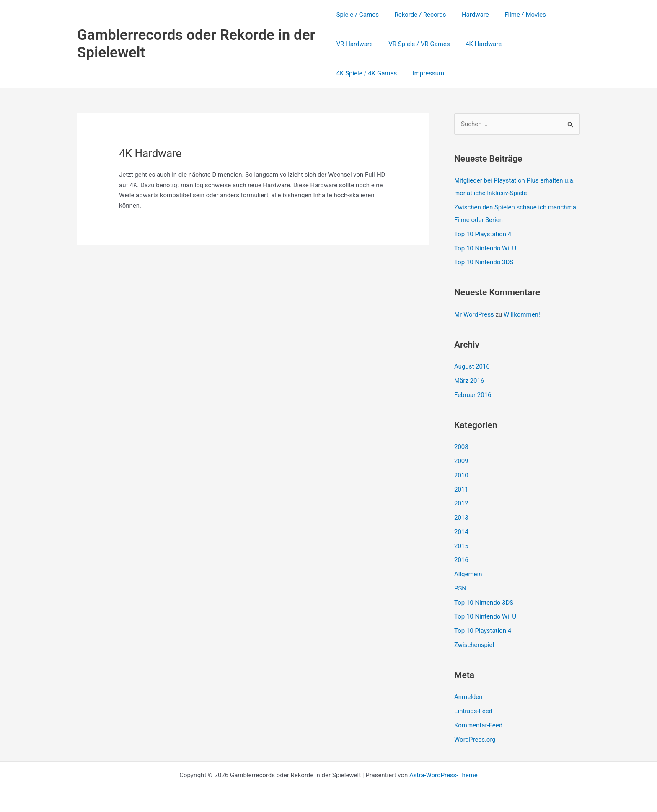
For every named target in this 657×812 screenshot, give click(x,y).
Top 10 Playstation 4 (483, 234)
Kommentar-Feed (478, 725)
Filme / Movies (516, 15)
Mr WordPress (474, 314)
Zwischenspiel (474, 645)
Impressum (352, 73)
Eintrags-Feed (473, 711)
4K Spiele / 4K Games (538, 44)
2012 (461, 503)
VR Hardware (355, 44)
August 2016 (472, 366)
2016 (461, 560)
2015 (461, 546)
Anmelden (468, 697)
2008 (461, 447)
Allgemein (468, 574)
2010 (461, 475)
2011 (461, 490)
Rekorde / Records (417, 15)
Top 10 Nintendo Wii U (485, 248)
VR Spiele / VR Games (416, 44)
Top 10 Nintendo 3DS (484, 262)
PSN (460, 588)
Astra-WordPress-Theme (444, 775)
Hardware (469, 15)
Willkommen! (522, 314)
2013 (461, 518)
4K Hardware (477, 44)
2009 (461, 461)
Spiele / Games (358, 15)
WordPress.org (475, 740)
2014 (461, 532)
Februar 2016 (473, 395)
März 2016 (469, 381)
